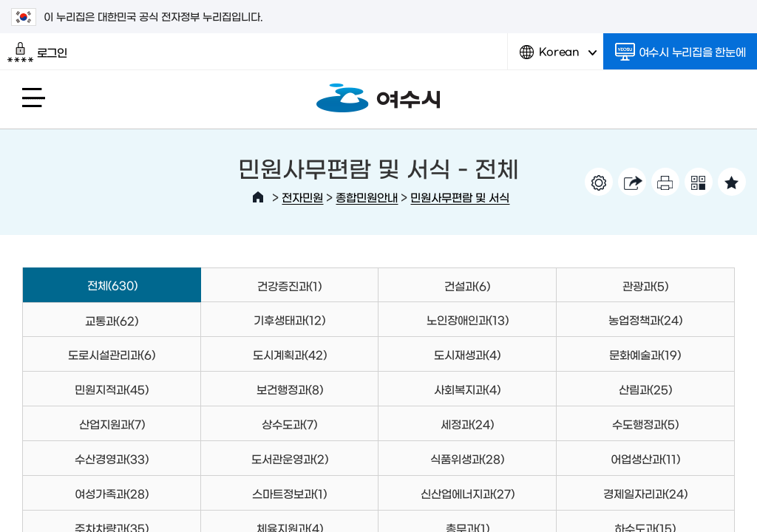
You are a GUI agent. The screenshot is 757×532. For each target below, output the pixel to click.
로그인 (37, 52)
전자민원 (302, 197)
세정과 (467, 424)
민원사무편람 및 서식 (460, 197)
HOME (258, 197)
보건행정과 (290, 389)
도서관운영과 (290, 458)
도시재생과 (467, 354)
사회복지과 (467, 389)
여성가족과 (112, 493)
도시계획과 (290, 354)
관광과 (645, 286)
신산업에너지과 (468, 493)
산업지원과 (112, 424)
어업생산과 (645, 458)
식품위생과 (467, 458)
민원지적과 (112, 389)
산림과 (645, 389)
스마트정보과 (289, 493)
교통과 (112, 320)
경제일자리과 (645, 493)
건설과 (467, 286)
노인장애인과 (468, 320)
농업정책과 (645, 320)
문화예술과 (645, 354)
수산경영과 (112, 458)
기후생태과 (289, 320)
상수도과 (289, 424)
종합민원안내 (367, 197)
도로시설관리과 (112, 354)
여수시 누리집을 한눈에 (680, 52)
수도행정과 (645, 424)
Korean (558, 57)
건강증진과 (289, 286)
